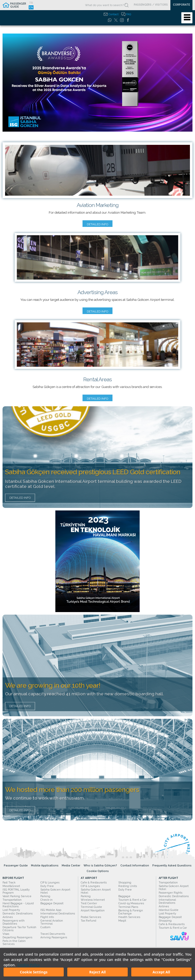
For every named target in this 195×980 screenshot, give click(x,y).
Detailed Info (20, 501)
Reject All (97, 972)
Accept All (161, 972)
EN (31, 7)
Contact (113, 14)
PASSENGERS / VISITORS (151, 5)
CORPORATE (181, 5)
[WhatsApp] (110, 20)
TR (31, 3)
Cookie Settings (34, 972)
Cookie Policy (29, 965)
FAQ (129, 14)
